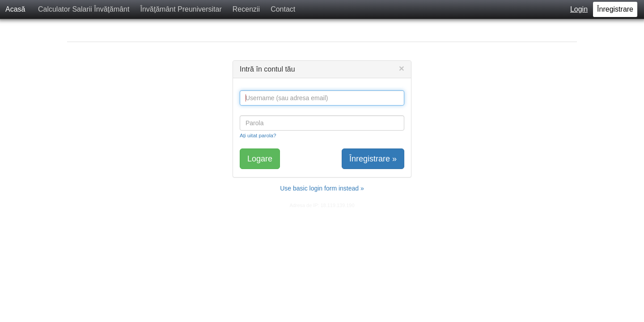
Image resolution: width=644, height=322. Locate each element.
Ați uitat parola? (258, 135)
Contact (283, 9)
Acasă (15, 9)
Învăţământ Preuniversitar (181, 9)
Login (579, 9)
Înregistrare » (373, 159)
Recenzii (246, 9)
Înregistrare (615, 9)
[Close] (402, 68)
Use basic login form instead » (322, 188)
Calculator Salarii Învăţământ (84, 9)
